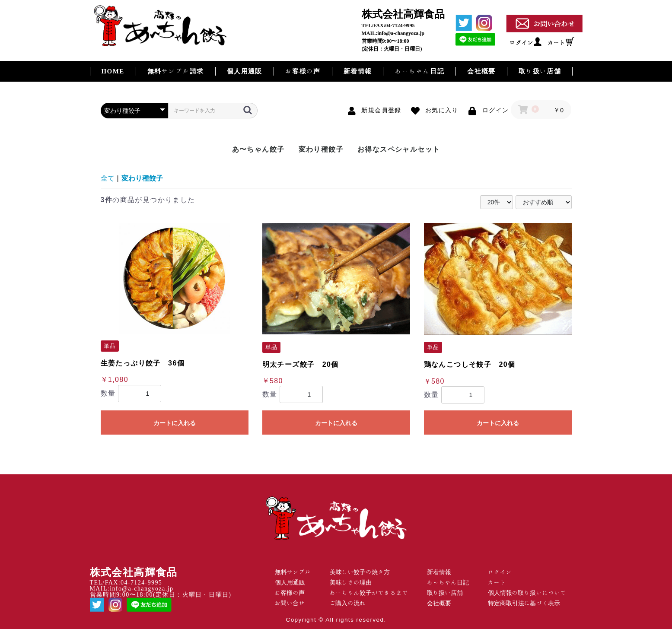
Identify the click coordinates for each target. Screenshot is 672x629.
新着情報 (358, 71)
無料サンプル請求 (176, 71)
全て (108, 178)
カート (557, 43)
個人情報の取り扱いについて (527, 593)
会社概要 (481, 71)
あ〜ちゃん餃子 (258, 149)
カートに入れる (175, 423)
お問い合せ (290, 603)
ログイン (522, 43)
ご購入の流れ (348, 603)
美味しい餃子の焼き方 (360, 572)
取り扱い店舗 (540, 71)
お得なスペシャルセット (399, 149)
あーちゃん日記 (419, 71)
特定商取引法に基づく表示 (524, 603)
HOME (113, 71)
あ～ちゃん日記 (448, 582)
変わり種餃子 (321, 149)
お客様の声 (303, 71)
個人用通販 (245, 71)
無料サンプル (293, 572)
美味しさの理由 (351, 582)
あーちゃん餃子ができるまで (369, 593)
